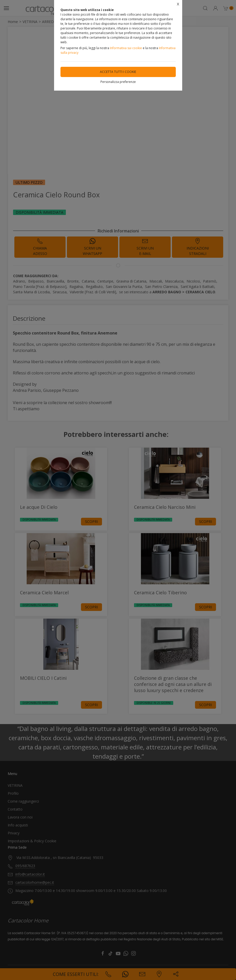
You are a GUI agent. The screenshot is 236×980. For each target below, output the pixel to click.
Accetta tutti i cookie (118, 72)
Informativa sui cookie (126, 48)
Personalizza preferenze (118, 82)
